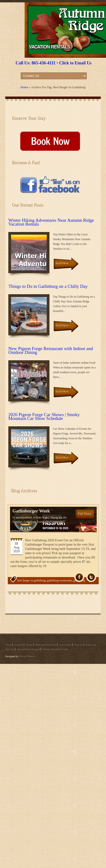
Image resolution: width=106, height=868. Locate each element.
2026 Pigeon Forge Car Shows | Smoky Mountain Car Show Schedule (44, 416)
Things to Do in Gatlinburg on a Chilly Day (48, 286)
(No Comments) (54, 522)
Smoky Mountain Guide (55, 649)
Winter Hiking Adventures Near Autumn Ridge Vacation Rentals (51, 222)
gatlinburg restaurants (59, 580)
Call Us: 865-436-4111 (35, 63)
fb (79, 577)
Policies (79, 645)
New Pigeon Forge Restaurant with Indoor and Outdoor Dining (51, 350)
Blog (9, 645)
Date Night (42, 517)
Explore (19, 645)
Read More (62, 263)
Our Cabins (65, 645)
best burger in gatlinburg (32, 580)
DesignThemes (27, 656)
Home (24, 87)
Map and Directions (46, 645)
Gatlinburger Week (31, 511)
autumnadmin (24, 517)
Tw (91, 577)
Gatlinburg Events (34, 522)
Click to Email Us (75, 63)
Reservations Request (28, 649)
